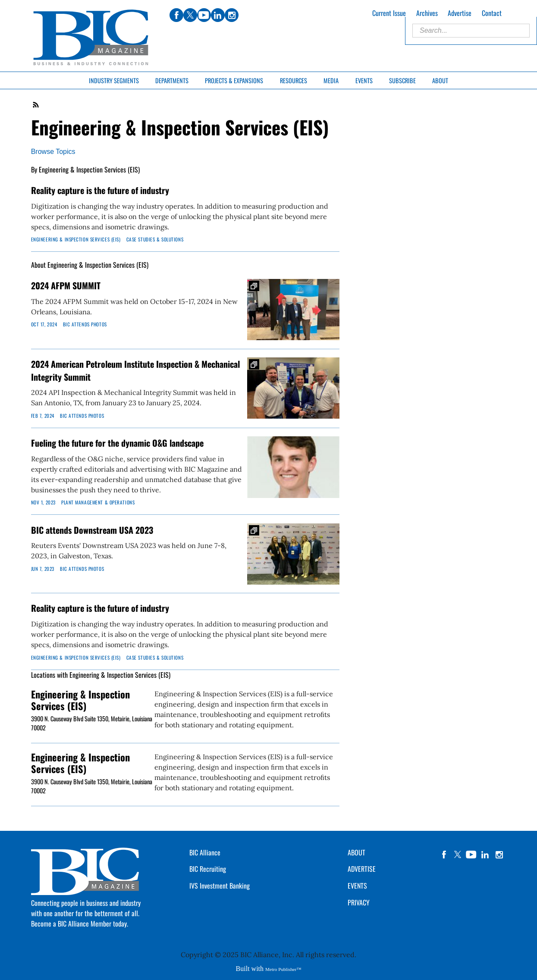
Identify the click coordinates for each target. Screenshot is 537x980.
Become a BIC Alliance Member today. (80, 924)
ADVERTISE (362, 869)
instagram (499, 855)
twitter (458, 855)
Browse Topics (53, 152)
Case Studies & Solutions (155, 239)
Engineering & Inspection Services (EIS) (76, 239)
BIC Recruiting (208, 869)
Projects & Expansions (234, 80)
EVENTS (357, 886)
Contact (492, 13)
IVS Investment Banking (220, 886)
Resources (294, 80)
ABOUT (356, 852)
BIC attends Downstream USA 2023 (92, 530)
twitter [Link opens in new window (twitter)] (190, 15)
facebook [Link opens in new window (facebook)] (176, 15)
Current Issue (389, 13)
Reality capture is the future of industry (100, 190)
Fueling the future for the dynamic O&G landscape (117, 443)
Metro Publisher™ (283, 969)
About (440, 80)
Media (331, 80)
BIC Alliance (205, 852)
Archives (427, 13)
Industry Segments (114, 80)
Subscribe (402, 80)
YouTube (471, 855)
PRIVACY (359, 902)
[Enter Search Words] (471, 31)
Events (364, 80)
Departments (172, 80)
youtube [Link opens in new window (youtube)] (204, 15)
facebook (444, 855)
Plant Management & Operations (98, 502)
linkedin (485, 855)
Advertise (460, 13)
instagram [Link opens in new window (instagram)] (232, 15)
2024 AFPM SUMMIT (66, 285)
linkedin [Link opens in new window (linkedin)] (218, 15)
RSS (36, 105)
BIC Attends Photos (85, 324)
